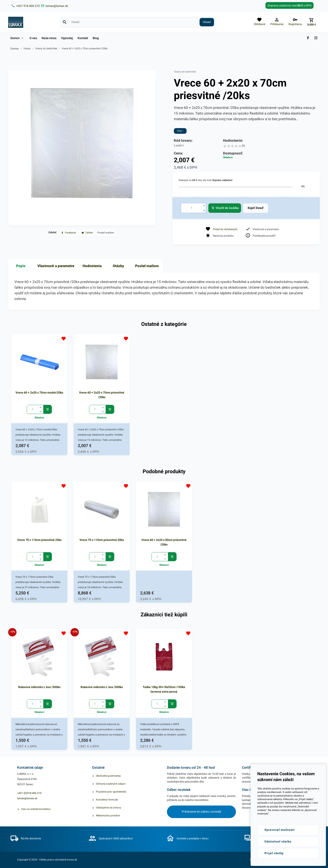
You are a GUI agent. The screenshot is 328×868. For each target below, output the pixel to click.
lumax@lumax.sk (27, 798)
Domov (15, 49)
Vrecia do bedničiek (46, 48)
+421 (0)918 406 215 (29, 793)
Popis (21, 266)
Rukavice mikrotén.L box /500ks (39, 687)
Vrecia (27, 48)
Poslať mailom (147, 266)
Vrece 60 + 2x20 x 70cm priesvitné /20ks (85, 48)
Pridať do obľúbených (225, 229)
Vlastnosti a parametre (56, 266)
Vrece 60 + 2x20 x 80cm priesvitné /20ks (164, 542)
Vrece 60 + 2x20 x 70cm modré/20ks (39, 393)
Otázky (118, 266)
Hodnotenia (92, 266)
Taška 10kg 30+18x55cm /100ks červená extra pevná (164, 689)
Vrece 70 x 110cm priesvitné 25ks (39, 540)
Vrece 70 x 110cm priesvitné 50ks (102, 540)
